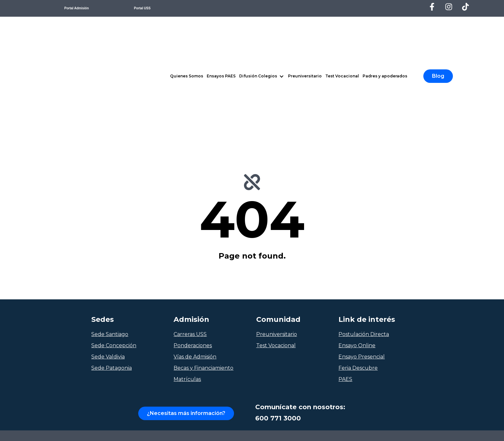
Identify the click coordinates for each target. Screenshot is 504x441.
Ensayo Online (357, 249)
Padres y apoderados (385, 28)
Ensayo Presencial (362, 260)
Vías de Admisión (195, 260)
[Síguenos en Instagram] (449, 7)
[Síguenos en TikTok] (465, 7)
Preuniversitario (305, 28)
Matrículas (187, 283)
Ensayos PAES (221, 28)
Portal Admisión (76, 8)
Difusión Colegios (258, 28)
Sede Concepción (114, 249)
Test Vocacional (342, 28)
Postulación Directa (364, 238)
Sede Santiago (110, 238)
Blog (438, 28)
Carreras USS (190, 238)
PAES (345, 283)
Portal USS (142, 8)
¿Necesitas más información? (186, 317)
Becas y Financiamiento (203, 272)
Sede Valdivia (108, 260)
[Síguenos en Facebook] (432, 7)
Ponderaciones (193, 249)
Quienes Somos (187, 28)
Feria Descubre (358, 272)
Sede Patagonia (112, 272)
